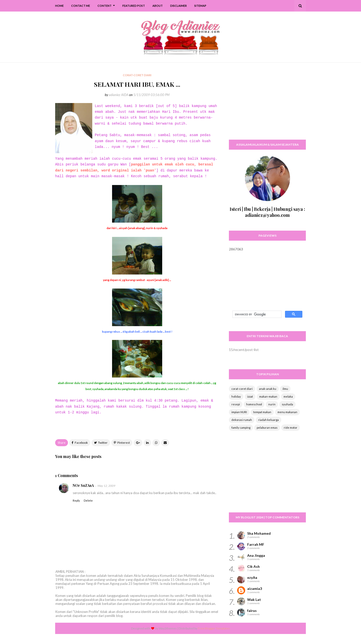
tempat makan (262, 412)
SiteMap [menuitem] (200, 6)
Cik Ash (253, 566)
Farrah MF (256, 544)
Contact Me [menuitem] (81, 6)
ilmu (285, 389)
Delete (88, 500)
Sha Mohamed (259, 533)
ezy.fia (252, 577)
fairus (252, 611)
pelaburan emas (267, 428)
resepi (236, 404)
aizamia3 (255, 588)
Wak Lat (254, 600)
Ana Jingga (256, 555)
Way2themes (168, 628)
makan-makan (268, 396)
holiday (236, 396)
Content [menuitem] (105, 6)
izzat (250, 396)
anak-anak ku (268, 389)
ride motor (291, 428)
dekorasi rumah (242, 420)
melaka (288, 396)
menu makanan (287, 412)
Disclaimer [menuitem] (178, 6)
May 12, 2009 (106, 486)
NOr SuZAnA (83, 485)
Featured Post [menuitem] (134, 6)
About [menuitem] (158, 6)
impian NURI (239, 412)
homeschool (254, 404)
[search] (256, 314)
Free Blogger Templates (214, 628)
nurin (272, 404)
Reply (76, 500)
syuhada (287, 404)
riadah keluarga (268, 420)
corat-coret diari (242, 389)
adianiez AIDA (119, 95)
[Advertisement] (267, 104)
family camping (241, 428)
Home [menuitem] (59, 6)
